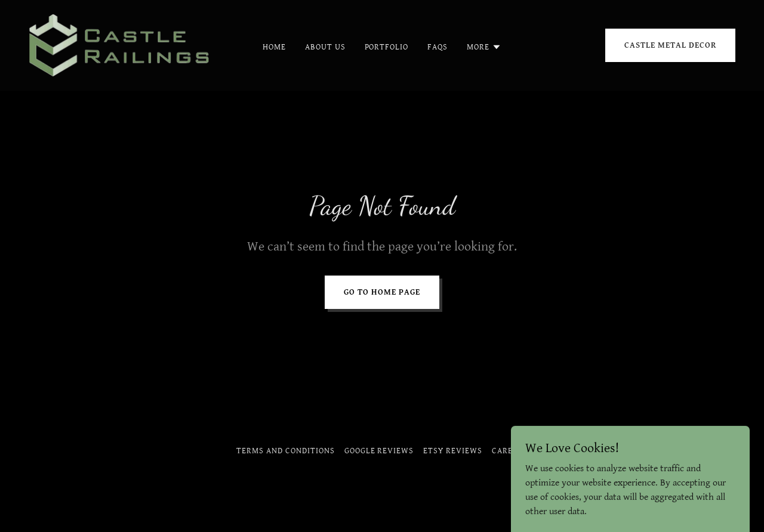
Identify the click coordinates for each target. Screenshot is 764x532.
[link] (122, 45)
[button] (484, 47)
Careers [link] (510, 451)
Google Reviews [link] (379, 451)
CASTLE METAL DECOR (670, 45)
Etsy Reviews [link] (453, 451)
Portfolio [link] (387, 47)
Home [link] (274, 47)
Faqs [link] (438, 47)
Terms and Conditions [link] (286, 451)
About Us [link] (325, 47)
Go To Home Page (382, 292)
